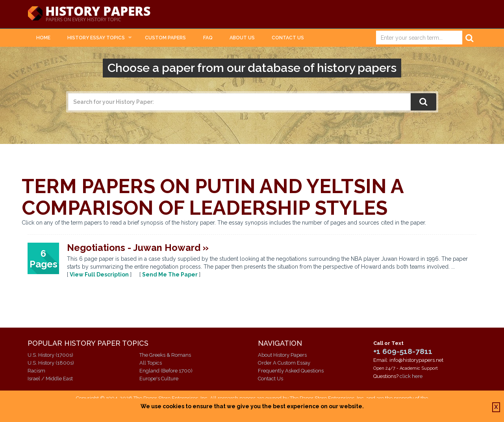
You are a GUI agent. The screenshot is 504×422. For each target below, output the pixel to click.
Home (43, 38)
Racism (36, 371)
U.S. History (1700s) (50, 355)
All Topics (151, 363)
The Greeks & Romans (165, 355)
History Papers (89, 14)
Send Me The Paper (170, 275)
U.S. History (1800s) (51, 363)
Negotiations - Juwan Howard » (138, 248)
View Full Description (99, 275)
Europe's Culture (159, 379)
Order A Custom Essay (284, 363)
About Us (242, 38)
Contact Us (288, 38)
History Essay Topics (96, 38)
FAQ (208, 38)
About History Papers (282, 355)
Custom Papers (165, 38)
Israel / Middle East (50, 379)
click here (411, 376)
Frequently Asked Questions (291, 371)
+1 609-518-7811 (403, 351)
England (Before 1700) (166, 371)
